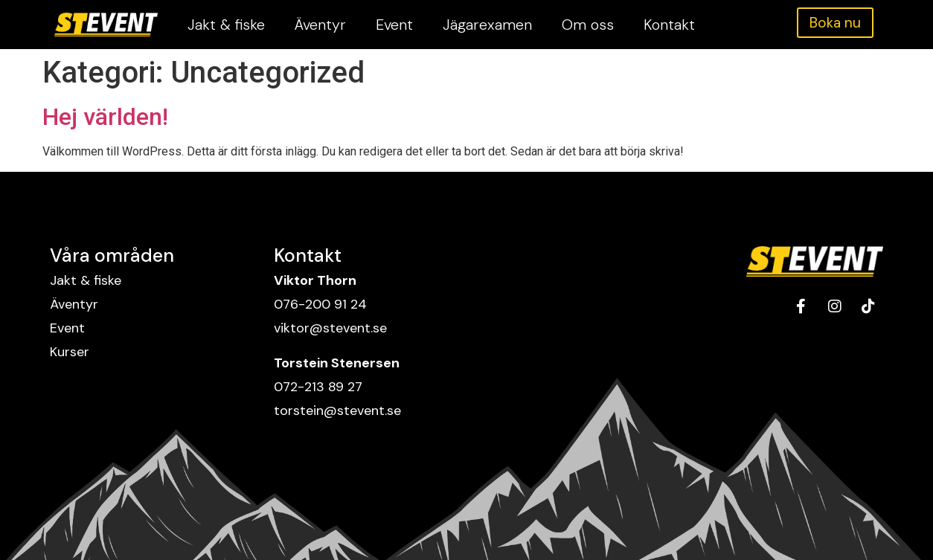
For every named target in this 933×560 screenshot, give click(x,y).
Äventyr (320, 25)
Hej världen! (105, 117)
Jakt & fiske (226, 25)
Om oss (588, 25)
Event (394, 25)
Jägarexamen (487, 25)
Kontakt (669, 25)
